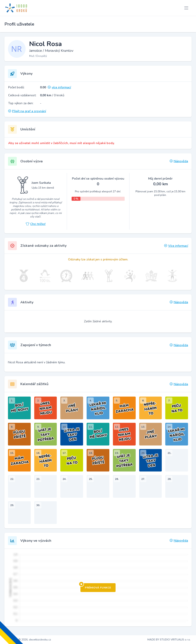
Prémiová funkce (96, 586)
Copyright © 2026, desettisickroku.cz (28, 640)
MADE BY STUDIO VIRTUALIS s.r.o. (169, 640)
